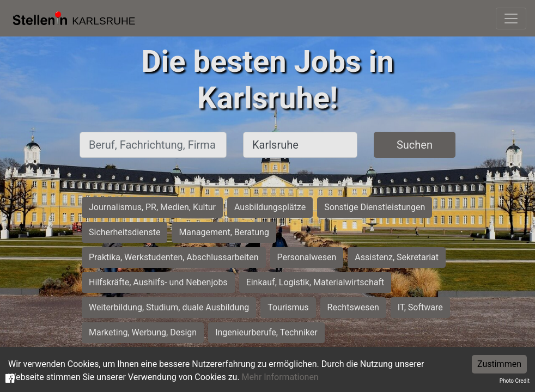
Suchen (415, 145)
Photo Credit (515, 381)
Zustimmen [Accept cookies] (499, 364)
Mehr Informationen (280, 377)
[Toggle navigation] (511, 19)
